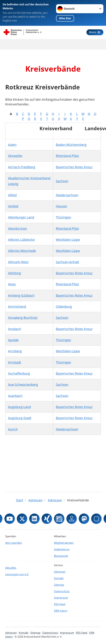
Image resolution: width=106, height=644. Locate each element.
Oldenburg (64, 306)
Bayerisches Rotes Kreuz (74, 167)
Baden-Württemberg (71, 145)
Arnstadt (15, 362)
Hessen (61, 206)
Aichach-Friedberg (22, 167)
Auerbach (15, 396)
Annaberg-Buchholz (23, 318)
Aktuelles (11, 568)
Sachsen (62, 181)
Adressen (60, 572)
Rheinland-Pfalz (67, 156)
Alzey (12, 284)
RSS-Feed (60, 604)
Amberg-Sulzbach (21, 295)
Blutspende (61, 556)
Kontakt (59, 578)
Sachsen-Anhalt (67, 262)
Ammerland (17, 306)
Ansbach (15, 329)
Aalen (12, 145)
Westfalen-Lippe (68, 240)
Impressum (61, 598)
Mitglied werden (64, 543)
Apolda (13, 340)
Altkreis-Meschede (22, 251)
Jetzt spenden (14, 543)
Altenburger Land (21, 217)
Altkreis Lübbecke (21, 240)
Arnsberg (15, 351)
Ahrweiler (15, 156)
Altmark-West (18, 262)
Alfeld (12, 195)
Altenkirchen (18, 229)
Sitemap (59, 585)
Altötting (14, 273)
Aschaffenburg (19, 373)
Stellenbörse (62, 549)
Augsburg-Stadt (20, 418)
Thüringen (63, 217)
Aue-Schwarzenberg (23, 384)
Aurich (13, 429)
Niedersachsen (67, 195)
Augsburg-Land (19, 407)
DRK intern (61, 611)
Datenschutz (62, 591)
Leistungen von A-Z (17, 574)
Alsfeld (13, 206)
